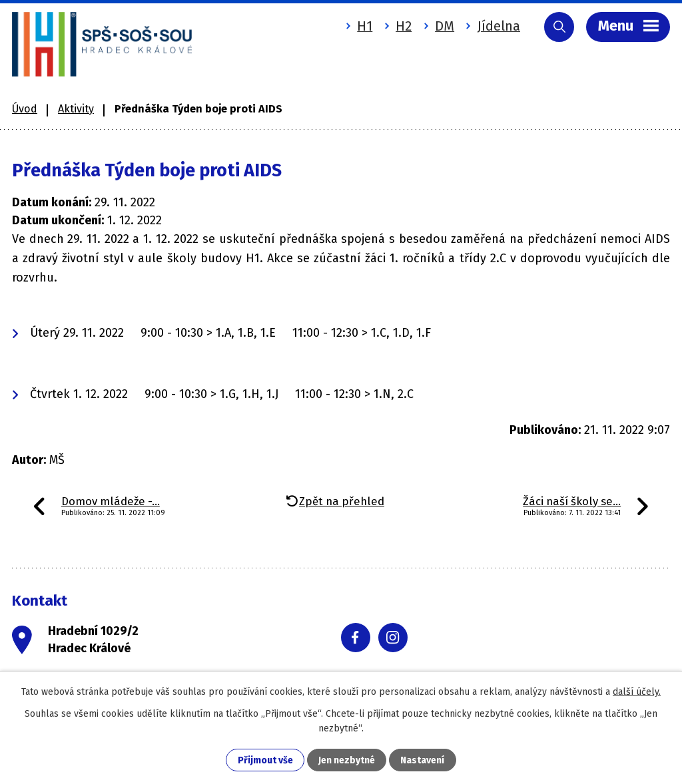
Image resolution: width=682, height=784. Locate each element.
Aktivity (76, 109)
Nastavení (422, 760)
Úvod (25, 109)
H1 (365, 26)
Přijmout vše (265, 760)
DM (445, 26)
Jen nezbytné (347, 760)
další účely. (637, 692)
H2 (404, 26)
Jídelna (499, 26)
